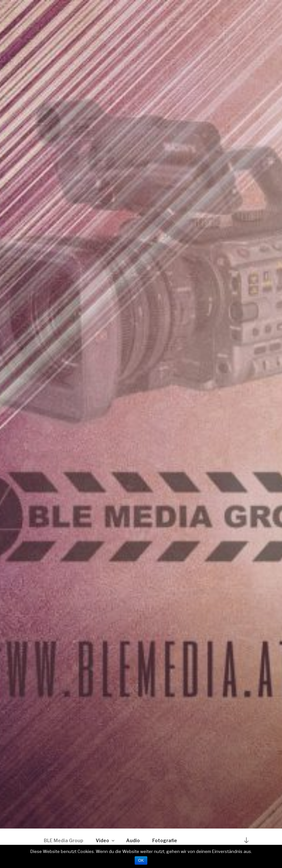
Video (106, 840)
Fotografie (165, 840)
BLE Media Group (64, 840)
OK (141, 860)
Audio (133, 840)
